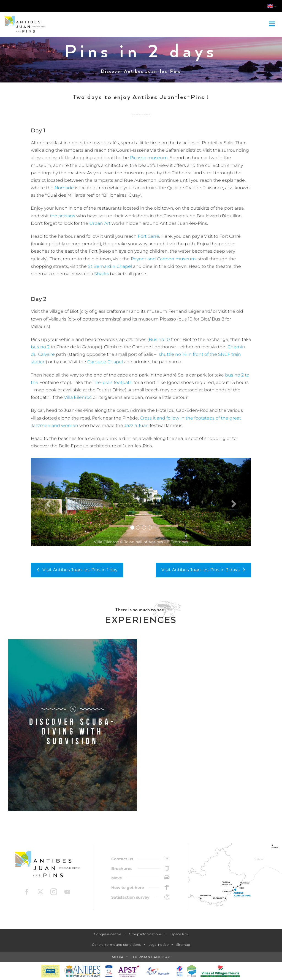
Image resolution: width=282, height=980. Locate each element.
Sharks (101, 274)
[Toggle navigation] (272, 24)
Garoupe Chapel (105, 362)
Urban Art (100, 223)
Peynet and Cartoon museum (163, 259)
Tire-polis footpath (113, 382)
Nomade (64, 188)
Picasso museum (148, 158)
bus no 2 (40, 347)
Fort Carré (148, 236)
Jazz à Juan (136, 425)
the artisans (63, 216)
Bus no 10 (159, 339)
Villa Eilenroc (78, 397)
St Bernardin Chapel (110, 266)
